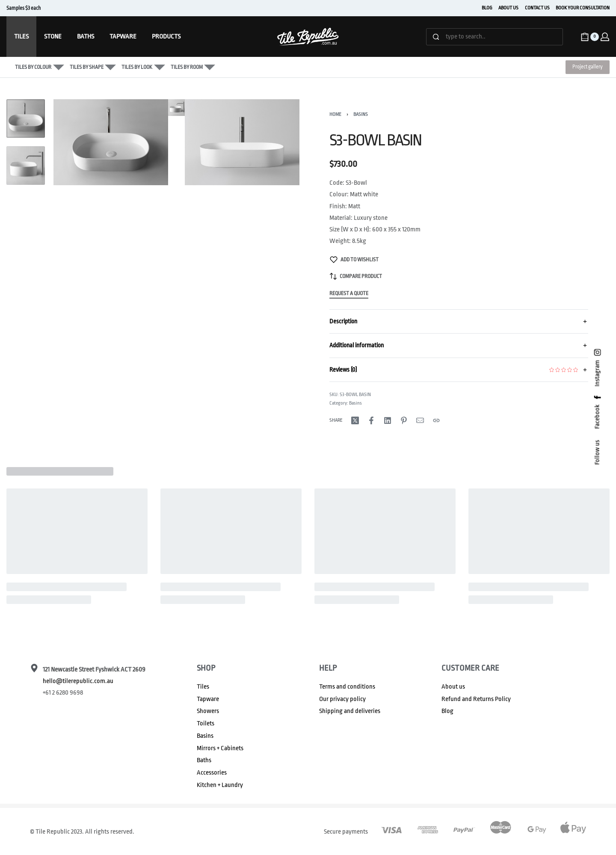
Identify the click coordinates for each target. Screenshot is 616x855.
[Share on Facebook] (371, 420)
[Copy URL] (436, 420)
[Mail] (420, 420)
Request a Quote (349, 294)
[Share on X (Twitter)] (355, 420)
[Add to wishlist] (354, 260)
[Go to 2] (26, 166)
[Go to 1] (26, 118)
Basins (361, 114)
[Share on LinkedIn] (388, 420)
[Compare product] (356, 276)
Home (335, 114)
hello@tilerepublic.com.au (78, 681)
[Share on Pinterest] (404, 420)
